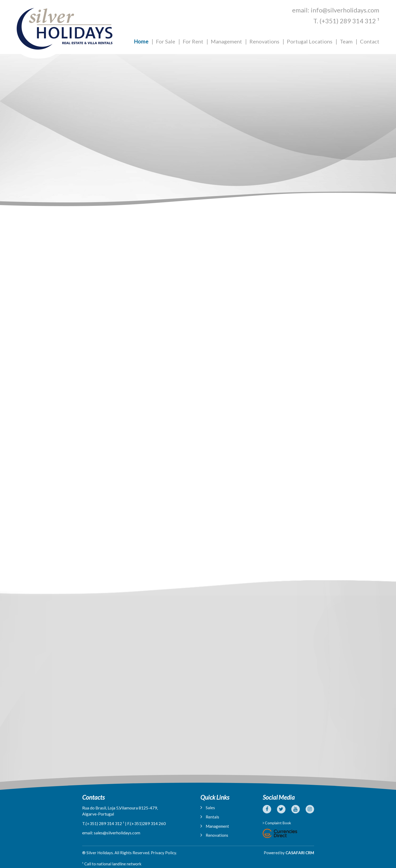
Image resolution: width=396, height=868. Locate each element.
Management (226, 41)
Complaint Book (277, 823)
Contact (370, 41)
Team (346, 41)
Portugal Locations (310, 41)
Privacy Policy (163, 853)
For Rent (193, 41)
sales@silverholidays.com (117, 833)
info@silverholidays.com (345, 10)
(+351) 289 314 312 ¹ (349, 21)
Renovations (264, 41)
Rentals (210, 817)
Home (141, 41)
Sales (208, 807)
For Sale (166, 41)
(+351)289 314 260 (148, 823)
